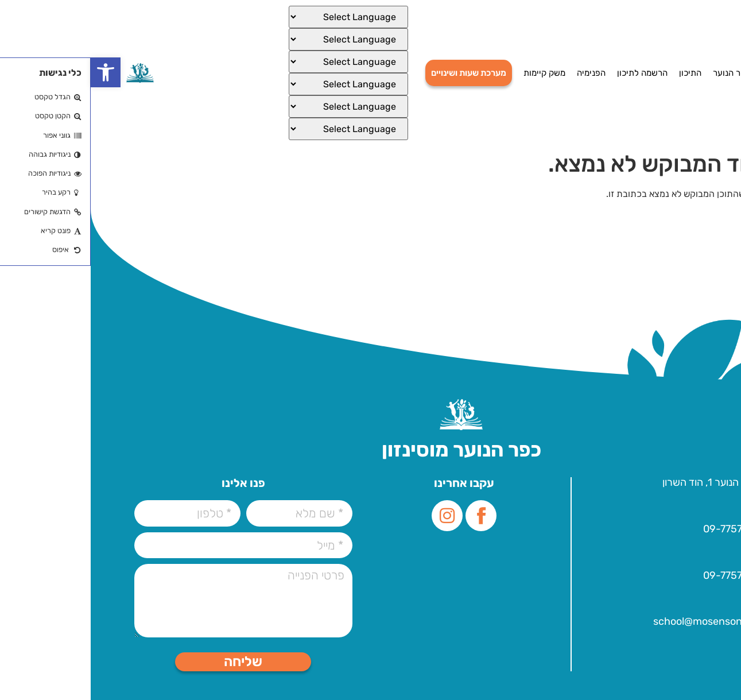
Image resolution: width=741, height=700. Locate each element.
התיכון (600, 73)
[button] (15, 72)
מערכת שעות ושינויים (378, 73)
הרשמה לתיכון (552, 73)
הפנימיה (501, 73)
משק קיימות (454, 73)
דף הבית (686, 73)
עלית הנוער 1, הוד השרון (621, 482)
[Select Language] (258, 17)
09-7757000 (641, 529)
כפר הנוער (641, 73)
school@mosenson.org (616, 621)
